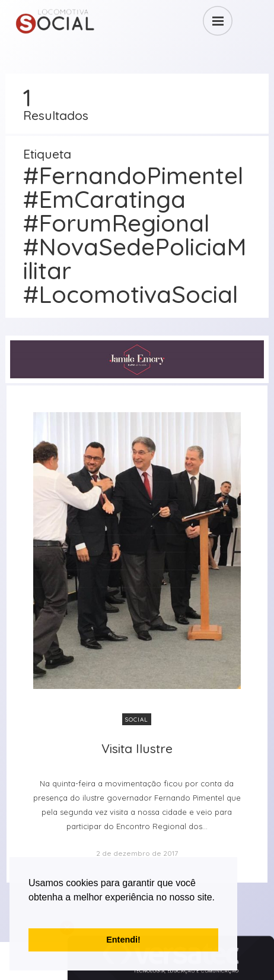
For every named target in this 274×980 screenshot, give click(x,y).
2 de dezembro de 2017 (137, 853)
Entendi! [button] (123, 940)
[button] (30, 912)
